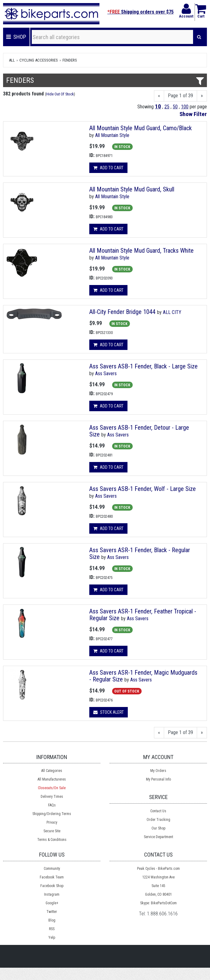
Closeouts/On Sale (52, 788)
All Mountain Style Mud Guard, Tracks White (141, 251)
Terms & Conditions (52, 840)
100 (185, 107)
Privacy (52, 822)
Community (52, 869)
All (12, 60)
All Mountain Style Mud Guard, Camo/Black (141, 128)
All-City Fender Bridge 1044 (122, 312)
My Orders (158, 771)
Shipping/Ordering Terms (52, 814)
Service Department (158, 837)
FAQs (52, 805)
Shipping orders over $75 (141, 12)
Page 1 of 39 (180, 96)
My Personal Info (158, 779)
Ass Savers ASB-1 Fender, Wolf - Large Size (143, 489)
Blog (52, 920)
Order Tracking (158, 820)
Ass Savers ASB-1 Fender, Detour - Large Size (139, 431)
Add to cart (108, 168)
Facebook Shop (52, 886)
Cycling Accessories (39, 60)
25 (167, 107)
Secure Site (52, 831)
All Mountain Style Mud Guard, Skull (132, 189)
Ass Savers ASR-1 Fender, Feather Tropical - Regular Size (143, 615)
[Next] (202, 96)
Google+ (52, 903)
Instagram (52, 894)
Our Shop (158, 828)
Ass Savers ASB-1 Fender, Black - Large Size (143, 366)
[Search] (199, 37)
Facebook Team (52, 877)
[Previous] (159, 96)
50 (175, 107)
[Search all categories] (113, 37)
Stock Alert (109, 712)
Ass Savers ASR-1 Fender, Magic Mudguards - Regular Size (143, 676)
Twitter (52, 912)
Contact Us (158, 811)
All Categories (52, 771)
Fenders (70, 60)
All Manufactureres (52, 779)
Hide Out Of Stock (60, 94)
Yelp (52, 938)
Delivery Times (52, 797)
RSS (52, 929)
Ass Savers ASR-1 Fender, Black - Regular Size (140, 553)
